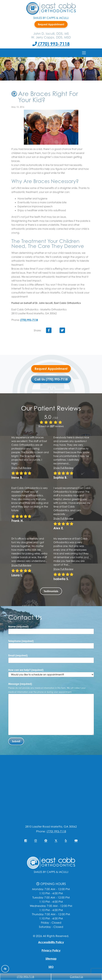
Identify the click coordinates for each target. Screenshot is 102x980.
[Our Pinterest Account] (46, 841)
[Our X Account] (56, 841)
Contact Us (76, 977)
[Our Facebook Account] (26, 841)
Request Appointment (51, 24)
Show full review (21, 468)
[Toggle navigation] (84, 53)
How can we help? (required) (51, 673)
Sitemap (51, 959)
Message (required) (47, 688)
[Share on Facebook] (49, 331)
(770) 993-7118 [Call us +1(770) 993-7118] (51, 44)
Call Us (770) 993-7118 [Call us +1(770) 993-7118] (51, 379)
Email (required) (18, 655)
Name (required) (18, 627)
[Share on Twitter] (62, 331)
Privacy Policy (51, 950)
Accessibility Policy (51, 942)
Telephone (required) (21, 641)
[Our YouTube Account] (76, 841)
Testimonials (51, 591)
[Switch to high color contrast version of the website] (5, 969)
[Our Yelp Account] (66, 841)
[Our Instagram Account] (36, 841)
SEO (51, 967)
